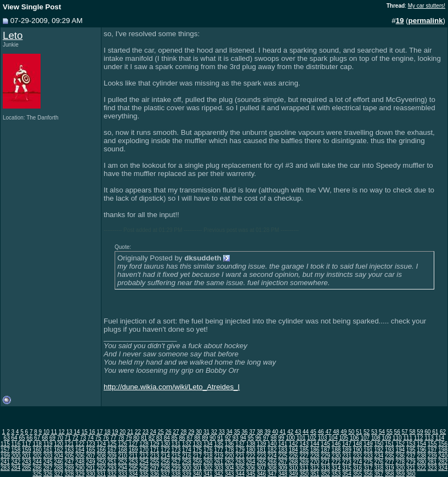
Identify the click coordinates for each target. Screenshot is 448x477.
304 (229, 468)
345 (251, 474)
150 (379, 444)
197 (432, 450)
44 (306, 432)
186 (315, 450)
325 (37, 474)
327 (58, 474)
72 (75, 438)
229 (325, 456)
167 (112, 450)
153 (411, 444)
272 (336, 462)
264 (251, 462)
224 (272, 456)
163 (69, 450)
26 (168, 432)
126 (123, 444)
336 (155, 474)
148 (358, 444)
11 (54, 432)
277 (390, 462)
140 (272, 444)
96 (259, 438)
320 (400, 468)
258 (187, 462)
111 (408, 438)
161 (48, 450)
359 (400, 474)
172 (165, 450)
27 (176, 432)
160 (37, 450)
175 (197, 450)
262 (229, 462)
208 (101, 456)
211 (134, 456)
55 (390, 432)
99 (281, 438)
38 (260, 432)
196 (421, 450)
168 (123, 450)
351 (315, 474)
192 (379, 450)
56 (397, 432)
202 (37, 456)
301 (197, 468)
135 (219, 444)
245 (48, 462)
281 (432, 462)
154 (421, 444)
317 (368, 468)
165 (91, 450)
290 (80, 468)
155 (432, 444)
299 (176, 468)
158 (16, 450)
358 (390, 474)
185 (304, 450)
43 (298, 432)
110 (397, 438)
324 (443, 468)
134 (208, 444)
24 (153, 432)
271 (325, 462)
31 (206, 432)
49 (344, 432)
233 (368, 456)
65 (22, 438)
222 (251, 456)
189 (347, 450)
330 (91, 474)
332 (112, 474)
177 (219, 450)
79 (129, 438)
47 (328, 432)
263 (240, 462)
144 (315, 444)
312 (315, 468)
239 (432, 456)
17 (100, 432)
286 (37, 468)
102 (312, 438)
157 (5, 450)
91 (220, 438)
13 (69, 432)
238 (421, 456)
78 (121, 438)
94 (243, 438)
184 (294, 450)
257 (176, 462)
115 (5, 444)
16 (92, 432)
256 (165, 462)
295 (134, 468)
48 (336, 432)
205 (69, 456)
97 (266, 438)
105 (344, 438)
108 (376, 438)
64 (15, 438)
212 (144, 456)
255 (155, 462)
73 (83, 438)
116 (16, 444)
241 (5, 462)
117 (27, 444)
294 (123, 468)
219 (219, 456)
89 (205, 438)
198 (443, 450)
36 (244, 432)
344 (240, 474)
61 (435, 432)
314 (336, 468)
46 (321, 432)
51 (359, 432)
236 (400, 456)
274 (358, 462)
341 (208, 474)
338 (176, 474)
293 (112, 468)
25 (161, 432)
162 (58, 450)
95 (251, 438)
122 (80, 444)
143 (304, 444)
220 (229, 456)
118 (37, 444)
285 (27, 468)
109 (386, 438)
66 (29, 438)
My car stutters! (427, 6)
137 (240, 444)
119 (48, 444)
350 (304, 474)
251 (112, 462)
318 (379, 468)
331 (101, 474)
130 (165, 444)
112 (419, 438)
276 (379, 462)
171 (155, 450)
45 (313, 432)
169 (134, 450)
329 (80, 474)
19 (115, 432)
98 (273, 438)
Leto (13, 35)
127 (134, 444)
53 (374, 432)
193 (390, 450)
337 (165, 474)
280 (421, 462)
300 (187, 468)
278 (400, 462)
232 (358, 456)
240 (443, 456)
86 (182, 438)
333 (123, 474)
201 (27, 456)
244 (37, 462)
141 (283, 444)
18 (107, 432)
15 (84, 432)
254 (144, 462)
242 (16, 462)
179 (240, 450)
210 (123, 456)
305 (240, 468)
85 (175, 438)
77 (113, 438)
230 (336, 456)
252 (123, 462)
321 (411, 468)
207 (91, 456)
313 (325, 468)
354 (347, 474)
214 (165, 456)
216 (187, 456)
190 (358, 450)
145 (325, 444)
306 (251, 468)
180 (251, 450)
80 (136, 438)
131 (176, 444)
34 (229, 432)
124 (101, 444)
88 (197, 438)
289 (69, 468)
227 (304, 456)
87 (189, 438)
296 (144, 468)
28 (183, 432)
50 (351, 432)
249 (91, 462)
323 (432, 468)
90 (212, 438)
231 (347, 456)
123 (91, 444)
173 (176, 450)
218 (208, 456)
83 (159, 438)
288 (58, 468)
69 (52, 438)
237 (411, 456)
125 (112, 444)
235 (390, 456)
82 (152, 438)
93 (236, 438)
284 (16, 468)
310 (294, 468)
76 (106, 438)
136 (229, 444)
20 (123, 432)
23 (146, 432)
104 (333, 438)
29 (191, 432)
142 (294, 444)
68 (45, 438)
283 (5, 468)
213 (155, 456)
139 (261, 444)
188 (336, 450)
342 (219, 474)
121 (69, 444)
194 (400, 450)
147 (347, 444)
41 (283, 432)
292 (101, 468)
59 (420, 432)
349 (294, 474)
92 (228, 438)
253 (134, 462)
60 (427, 432)
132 (187, 444)
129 (155, 444)
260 (208, 462)
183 (283, 450)
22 (138, 432)
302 (208, 468)
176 (208, 450)
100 (290, 438)
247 (69, 462)
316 (358, 468)
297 (155, 468)
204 (58, 456)
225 (283, 456)
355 (358, 474)
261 (219, 462)
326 (48, 474)
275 (368, 462)
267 (283, 462)
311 (304, 468)
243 (27, 462)
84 (167, 438)
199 (5, 456)
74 (91, 438)
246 (58, 462)
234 (379, 456)
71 (68, 438)
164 (80, 450)
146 (336, 444)
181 (261, 450)
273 (347, 462)
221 (240, 456)
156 (443, 444)
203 (48, 456)
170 (144, 450)
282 (443, 462)
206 (80, 456)
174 (187, 450)
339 (187, 474)
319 (390, 468)
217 (197, 456)
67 (37, 438)
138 (251, 444)
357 (379, 474)
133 (197, 444)
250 (101, 462)
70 (60, 438)
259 (197, 462)
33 (222, 432)
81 (144, 438)
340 (197, 474)
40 (275, 432)
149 (368, 444)
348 (283, 474)
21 (130, 432)
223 (261, 456)
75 (98, 438)
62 (443, 432)
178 (229, 450)
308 (272, 468)
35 (237, 432)
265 (261, 462)
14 (77, 432)
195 (411, 450)
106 (355, 438)
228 (315, 456)
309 (283, 468)
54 (382, 432)
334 (134, 474)
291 (91, 468)
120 (58, 444)
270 (315, 462)
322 (421, 468)
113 (429, 438)
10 (46, 432)
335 (144, 474)
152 (400, 444)
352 (325, 474)
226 (294, 456)
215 (176, 456)
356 (368, 474)
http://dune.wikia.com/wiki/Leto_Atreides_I (172, 387)
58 (412, 432)
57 (405, 432)
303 (219, 468)
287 (48, 468)
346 (261, 474)
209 (112, 456)
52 (367, 432)
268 (294, 462)
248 (80, 462)
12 (62, 432)
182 (272, 450)
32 (214, 432)
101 (301, 438)
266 (272, 462)
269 (304, 462)
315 (347, 468)
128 (144, 444)
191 (368, 450)
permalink (426, 21)
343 (229, 474)
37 (252, 432)
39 (267, 432)
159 (27, 450)
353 (336, 474)
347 (272, 474)
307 (261, 468)
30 (199, 432)
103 (323, 438)
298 (165, 468)
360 (411, 474)
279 (411, 462)
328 (69, 474)
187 (325, 450)
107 (365, 438)
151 (390, 444)
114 (440, 438)
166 (101, 450)
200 (16, 456)
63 (7, 438)
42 (290, 432)
